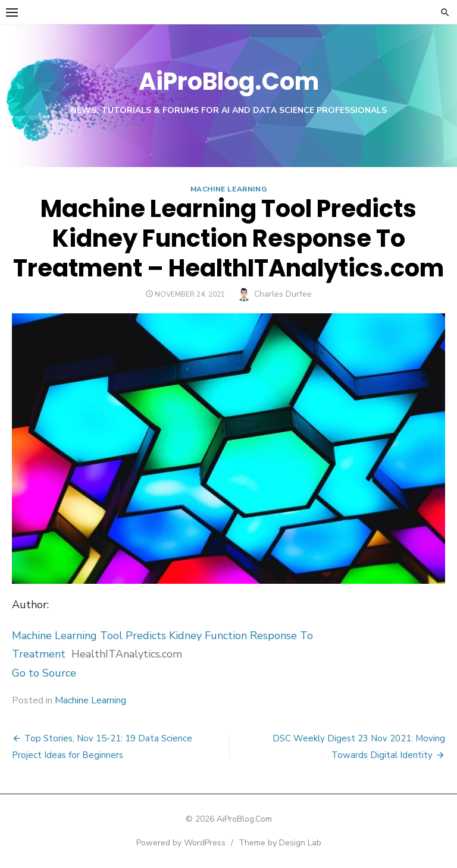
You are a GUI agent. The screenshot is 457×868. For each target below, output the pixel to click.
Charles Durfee (283, 294)
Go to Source (44, 673)
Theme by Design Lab (280, 843)
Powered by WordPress (181, 843)
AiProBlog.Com (229, 81)
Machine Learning (229, 189)
